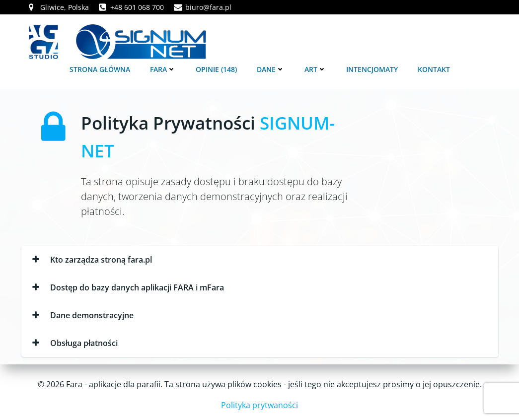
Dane (271, 69)
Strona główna (100, 69)
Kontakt (434, 69)
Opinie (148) (216, 69)
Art (315, 69)
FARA (163, 69)
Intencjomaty (372, 69)
